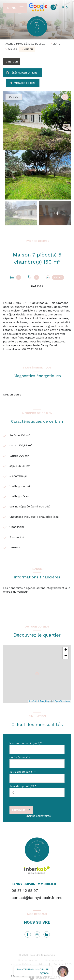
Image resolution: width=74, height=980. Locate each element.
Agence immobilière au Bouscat (26, 44)
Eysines (12, 49)
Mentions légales (21, 964)
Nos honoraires (54, 960)
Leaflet (33, 701)
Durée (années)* (20, 758)
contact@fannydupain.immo (37, 898)
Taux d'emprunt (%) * (23, 786)
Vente (56, 44)
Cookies (41, 968)
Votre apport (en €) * (23, 772)
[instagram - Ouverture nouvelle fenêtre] (37, 934)
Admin (42, 964)
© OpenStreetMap (61, 701)
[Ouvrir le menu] (15, 8)
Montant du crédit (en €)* (26, 743)
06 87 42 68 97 (25, 891)
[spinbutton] (37, 793)
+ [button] (66, 650)
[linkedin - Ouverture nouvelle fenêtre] (47, 934)
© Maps (44, 701)
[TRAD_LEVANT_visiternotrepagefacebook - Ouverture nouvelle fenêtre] (28, 934)
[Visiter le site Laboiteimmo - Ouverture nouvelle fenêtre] (44, 977)
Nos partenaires (28, 960)
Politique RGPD (63, 964)
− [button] (66, 656)
